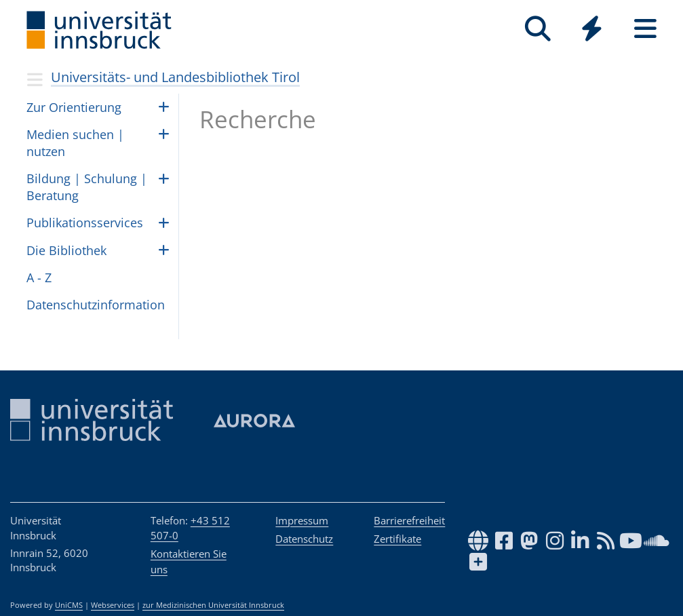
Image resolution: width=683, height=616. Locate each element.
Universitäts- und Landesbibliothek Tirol (175, 77)
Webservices (113, 605)
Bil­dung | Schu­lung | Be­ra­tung (87, 187)
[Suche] (538, 29)
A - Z (39, 277)
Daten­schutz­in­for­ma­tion (96, 305)
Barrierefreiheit (409, 520)
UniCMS (69, 605)
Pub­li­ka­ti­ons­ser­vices (85, 223)
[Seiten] (645, 29)
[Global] (592, 30)
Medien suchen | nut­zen (75, 143)
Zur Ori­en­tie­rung (74, 107)
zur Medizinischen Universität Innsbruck (213, 605)
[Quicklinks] (592, 29)
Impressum (302, 520)
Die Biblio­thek (66, 250)
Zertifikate (397, 539)
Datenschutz (304, 539)
